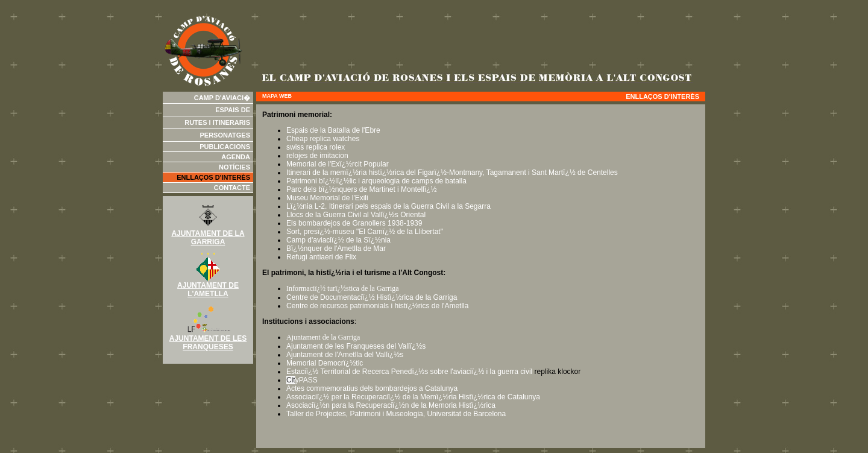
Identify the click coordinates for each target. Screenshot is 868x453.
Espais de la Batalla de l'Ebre (333, 130)
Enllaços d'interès (213, 177)
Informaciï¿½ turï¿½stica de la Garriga (343, 288)
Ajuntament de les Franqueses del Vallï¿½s (356, 346)
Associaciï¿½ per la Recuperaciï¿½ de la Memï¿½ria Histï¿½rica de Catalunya (413, 397)
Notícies (234, 167)
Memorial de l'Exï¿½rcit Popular (338, 164)
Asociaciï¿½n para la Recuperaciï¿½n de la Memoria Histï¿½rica (391, 405)
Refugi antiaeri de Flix (321, 257)
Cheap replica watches (324, 139)
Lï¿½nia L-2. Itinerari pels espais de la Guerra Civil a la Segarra (388, 206)
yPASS (307, 380)
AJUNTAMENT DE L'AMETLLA (208, 286)
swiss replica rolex (316, 147)
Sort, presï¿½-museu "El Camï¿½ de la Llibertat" (365, 232)
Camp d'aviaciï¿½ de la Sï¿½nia (338, 240)
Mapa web (277, 96)
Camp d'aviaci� (222, 98)
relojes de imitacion (317, 156)
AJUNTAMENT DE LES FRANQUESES (208, 339)
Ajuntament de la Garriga (323, 337)
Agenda (236, 157)
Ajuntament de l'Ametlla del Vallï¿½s (345, 355)
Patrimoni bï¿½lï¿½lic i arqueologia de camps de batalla (376, 181)
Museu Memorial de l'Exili (327, 198)
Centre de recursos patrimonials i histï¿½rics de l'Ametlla (377, 306)
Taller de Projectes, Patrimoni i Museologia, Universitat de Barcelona (396, 414)
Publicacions (225, 147)
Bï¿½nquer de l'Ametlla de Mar (336, 249)
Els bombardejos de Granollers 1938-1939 (354, 223)
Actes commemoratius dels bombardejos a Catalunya (372, 388)
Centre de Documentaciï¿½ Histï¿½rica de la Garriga (372, 297)
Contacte (232, 188)
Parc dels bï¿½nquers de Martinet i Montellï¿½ (361, 189)
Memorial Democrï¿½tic (325, 363)
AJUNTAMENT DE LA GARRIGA (208, 234)
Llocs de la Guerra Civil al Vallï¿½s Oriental (356, 215)
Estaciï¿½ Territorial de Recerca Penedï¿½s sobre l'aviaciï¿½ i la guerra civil (409, 372)
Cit (291, 380)
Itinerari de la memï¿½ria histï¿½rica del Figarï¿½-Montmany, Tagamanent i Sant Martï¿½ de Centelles (452, 173)
